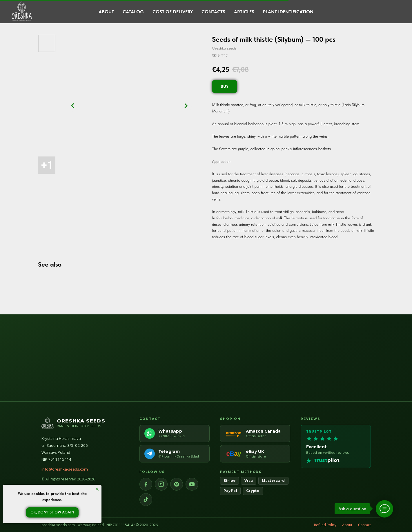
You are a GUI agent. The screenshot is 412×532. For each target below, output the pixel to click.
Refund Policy (325, 525)
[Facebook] (146, 484)
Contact (364, 525)
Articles (244, 12)
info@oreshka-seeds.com (65, 469)
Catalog (133, 12)
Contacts (213, 12)
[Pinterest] (177, 484)
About (106, 12)
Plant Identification (288, 12)
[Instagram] (161, 484)
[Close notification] (97, 489)
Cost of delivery (173, 12)
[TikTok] (146, 500)
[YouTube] (192, 484)
